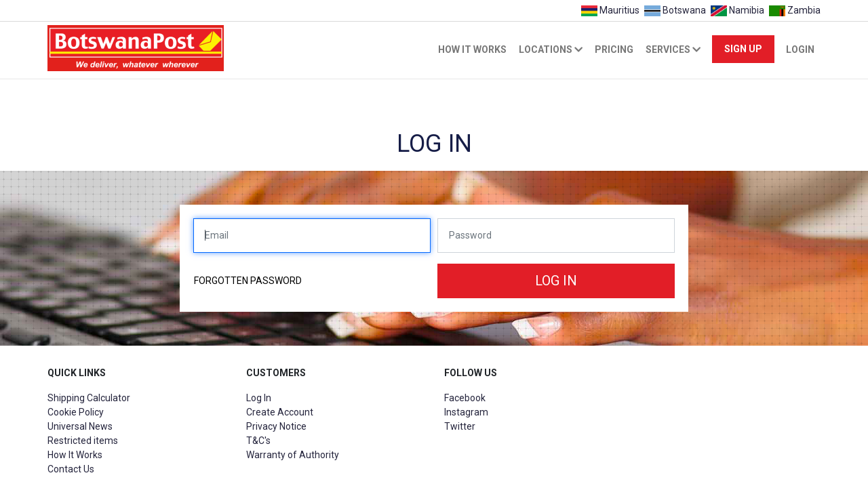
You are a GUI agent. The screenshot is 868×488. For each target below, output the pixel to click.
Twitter (460, 426)
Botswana (675, 10)
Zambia (793, 10)
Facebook (465, 398)
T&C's (258, 441)
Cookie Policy (76, 412)
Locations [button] (551, 49)
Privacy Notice (276, 426)
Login (800, 49)
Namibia (737, 10)
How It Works (75, 455)
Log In (259, 398)
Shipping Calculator (89, 398)
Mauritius (610, 10)
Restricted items (83, 441)
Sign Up (743, 49)
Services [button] (673, 49)
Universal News (80, 426)
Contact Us (71, 469)
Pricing (614, 49)
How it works (472, 49)
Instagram (466, 412)
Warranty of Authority (293, 455)
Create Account (280, 412)
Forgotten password (248, 281)
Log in (556, 281)
